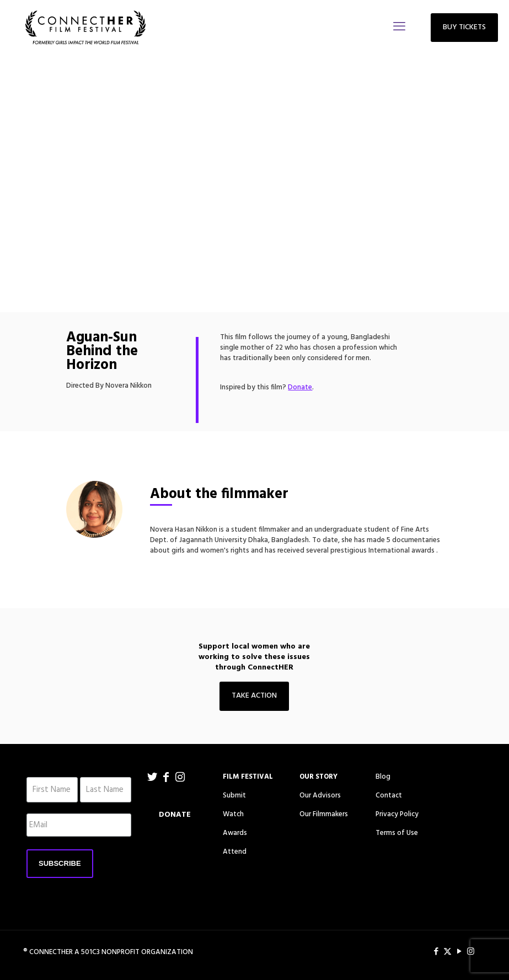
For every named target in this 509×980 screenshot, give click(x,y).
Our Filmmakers (324, 814)
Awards (235, 833)
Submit (234, 796)
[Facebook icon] (436, 952)
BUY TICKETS (464, 27)
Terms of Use (397, 833)
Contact (389, 796)
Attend (235, 852)
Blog (383, 777)
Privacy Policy (397, 814)
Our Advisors (320, 796)
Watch (233, 814)
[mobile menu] (399, 28)
